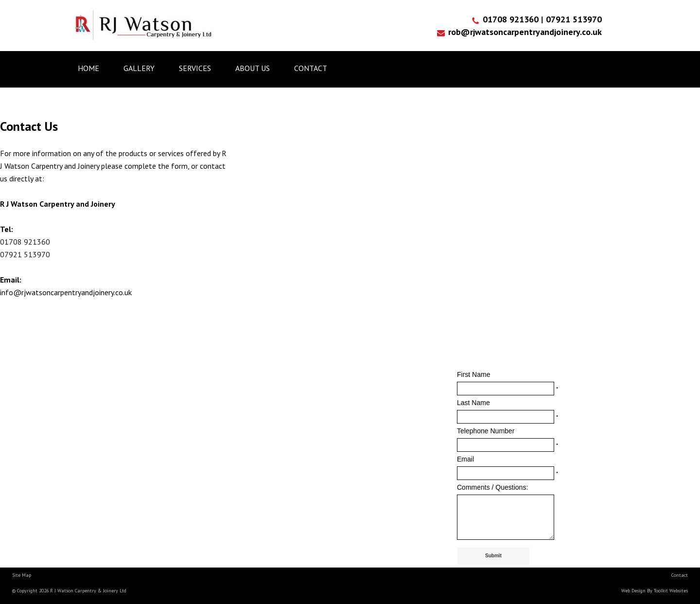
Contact (311, 68)
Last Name (473, 403)
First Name (473, 374)
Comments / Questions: (492, 487)
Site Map (22, 575)
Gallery (139, 68)
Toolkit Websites (671, 591)
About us (253, 68)
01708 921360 (512, 19)
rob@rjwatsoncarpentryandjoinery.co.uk (525, 32)
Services (195, 68)
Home (88, 68)
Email (465, 459)
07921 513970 (574, 19)
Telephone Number (486, 431)
